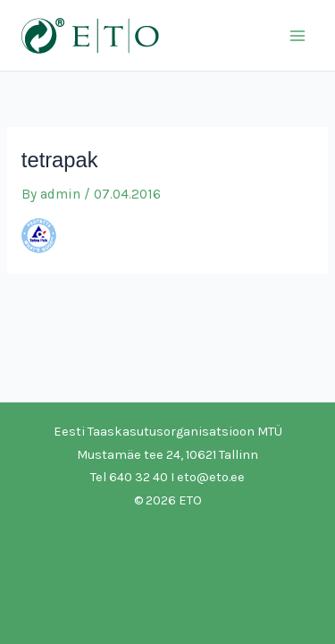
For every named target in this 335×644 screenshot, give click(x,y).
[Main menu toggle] (298, 35)
